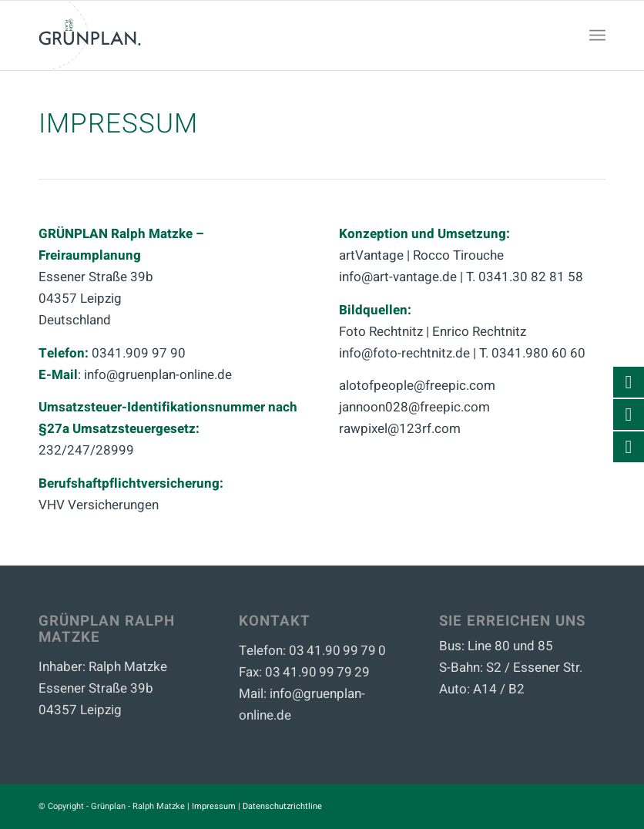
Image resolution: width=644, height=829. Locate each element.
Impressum (214, 806)
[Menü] (597, 35)
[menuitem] (597, 35)
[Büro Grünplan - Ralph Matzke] (90, 35)
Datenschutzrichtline (282, 806)
